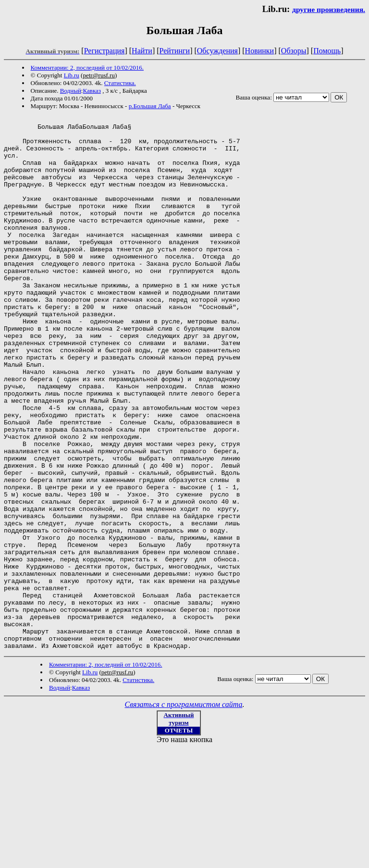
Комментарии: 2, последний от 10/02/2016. (87, 68)
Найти (142, 51)
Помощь (327, 51)
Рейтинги (175, 51)
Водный (71, 91)
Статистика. (120, 83)
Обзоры (294, 51)
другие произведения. (329, 9)
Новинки (260, 51)
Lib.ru (72, 75)
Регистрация (105, 51)
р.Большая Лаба (150, 106)
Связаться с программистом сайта (184, 811)
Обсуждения (217, 51)
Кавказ (92, 91)
